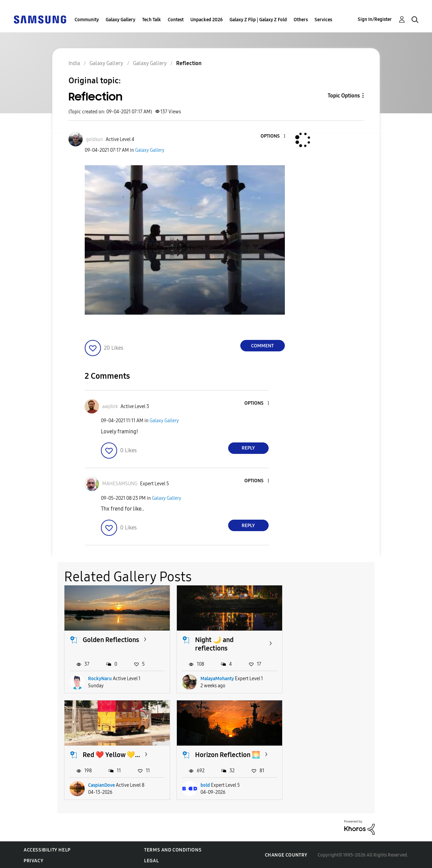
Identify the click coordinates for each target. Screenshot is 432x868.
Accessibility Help (47, 849)
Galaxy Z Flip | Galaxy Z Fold (258, 20)
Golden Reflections (111, 639)
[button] (273, 136)
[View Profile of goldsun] (94, 139)
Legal (151, 860)
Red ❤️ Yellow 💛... (334, 639)
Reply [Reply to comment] (248, 448)
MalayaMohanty (216, 678)
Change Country (286, 854)
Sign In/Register (375, 19)
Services (323, 20)
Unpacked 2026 (207, 20)
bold (93, 784)
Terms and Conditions (173, 849)
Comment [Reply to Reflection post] (262, 346)
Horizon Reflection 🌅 (115, 754)
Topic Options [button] (344, 96)
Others (301, 20)
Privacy (33, 860)
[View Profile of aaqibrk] (110, 407)
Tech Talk (152, 20)
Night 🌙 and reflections (213, 644)
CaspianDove (324, 678)
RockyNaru (100, 678)
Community (87, 20)
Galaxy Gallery (120, 20)
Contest (176, 20)
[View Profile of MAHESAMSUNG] (120, 484)
